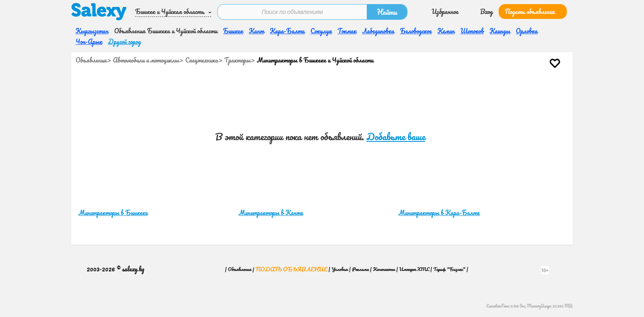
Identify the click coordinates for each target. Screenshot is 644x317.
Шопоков (472, 31)
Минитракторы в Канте (271, 213)
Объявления (91, 60)
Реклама (360, 269)
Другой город (124, 42)
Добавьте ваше (396, 137)
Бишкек (233, 31)
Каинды (500, 31)
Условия (340, 269)
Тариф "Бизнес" (449, 269)
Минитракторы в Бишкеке (113, 213)
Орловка (527, 31)
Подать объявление (530, 12)
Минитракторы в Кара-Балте (439, 213)
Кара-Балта (287, 31)
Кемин (446, 31)
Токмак (347, 31)
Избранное (445, 12)
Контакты (384, 269)
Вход (486, 12)
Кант (256, 31)
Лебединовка (378, 31)
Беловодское (416, 31)
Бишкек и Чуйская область (170, 12)
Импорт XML (414, 269)
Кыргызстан (92, 31)
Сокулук (321, 31)
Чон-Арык (89, 42)
